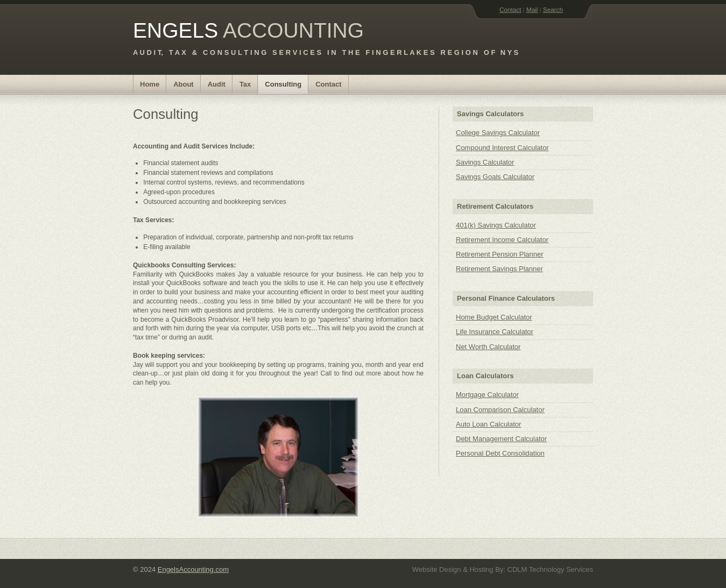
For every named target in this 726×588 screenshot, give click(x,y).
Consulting (283, 84)
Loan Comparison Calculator (500, 410)
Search (553, 9)
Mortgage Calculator (487, 395)
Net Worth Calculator (488, 347)
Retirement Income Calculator (502, 240)
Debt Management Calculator (501, 439)
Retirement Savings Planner (499, 269)
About (184, 84)
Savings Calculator (485, 162)
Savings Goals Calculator (495, 177)
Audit (217, 84)
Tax (245, 84)
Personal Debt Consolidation (500, 453)
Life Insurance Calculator (495, 332)
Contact (510, 9)
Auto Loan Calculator (488, 424)
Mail (532, 9)
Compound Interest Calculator (502, 148)
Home (150, 84)
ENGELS (175, 30)
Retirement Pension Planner (500, 254)
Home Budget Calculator (494, 317)
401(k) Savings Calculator (496, 225)
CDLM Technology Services (550, 569)
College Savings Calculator (498, 133)
